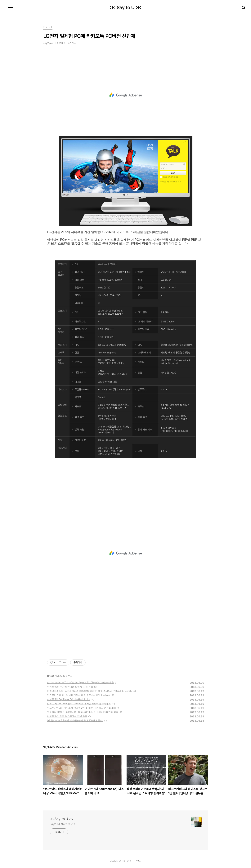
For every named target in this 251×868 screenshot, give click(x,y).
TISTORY (127, 861)
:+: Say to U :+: (125, 8)
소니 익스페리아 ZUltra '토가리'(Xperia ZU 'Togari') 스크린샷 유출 (81, 683)
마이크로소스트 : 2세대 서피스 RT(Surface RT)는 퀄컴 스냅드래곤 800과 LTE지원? (90, 691)
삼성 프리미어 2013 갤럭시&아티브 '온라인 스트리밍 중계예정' (79, 704)
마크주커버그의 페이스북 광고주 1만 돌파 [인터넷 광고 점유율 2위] (81, 708)
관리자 (138, 861)
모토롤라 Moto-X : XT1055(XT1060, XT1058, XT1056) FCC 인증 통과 (83, 712)
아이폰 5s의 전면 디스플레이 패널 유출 (67, 716)
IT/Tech (51, 676)
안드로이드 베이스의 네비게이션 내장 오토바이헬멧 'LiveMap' (79, 695)
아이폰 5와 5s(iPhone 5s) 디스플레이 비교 (69, 699)
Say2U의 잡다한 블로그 (63, 824)
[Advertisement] (126, 95)
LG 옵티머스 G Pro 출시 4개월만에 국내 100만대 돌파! (75, 720)
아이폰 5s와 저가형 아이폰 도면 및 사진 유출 (70, 687)
